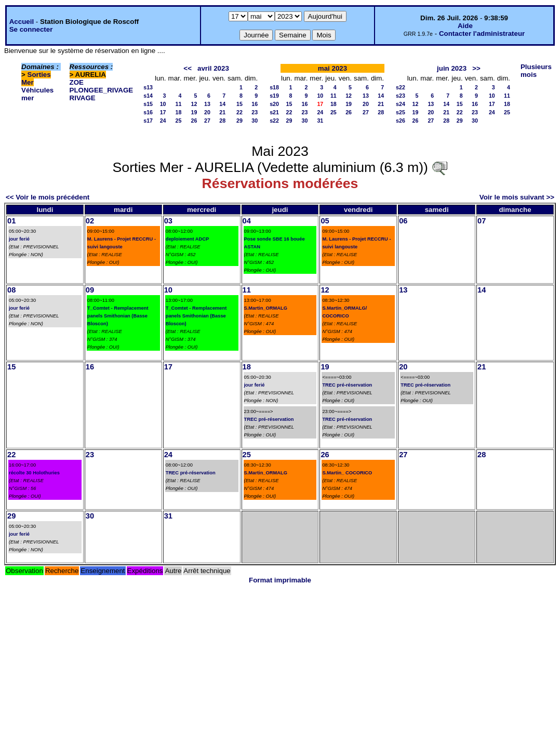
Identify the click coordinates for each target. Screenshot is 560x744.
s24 (401, 104)
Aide (465, 26)
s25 (401, 112)
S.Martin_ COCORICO (347, 473)
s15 (148, 104)
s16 (148, 112)
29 (239, 121)
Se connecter (31, 29)
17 (163, 112)
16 (255, 104)
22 (239, 112)
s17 (148, 121)
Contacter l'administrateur (482, 34)
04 (247, 221)
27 (207, 121)
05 (325, 221)
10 (163, 104)
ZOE (77, 82)
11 (179, 104)
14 (222, 104)
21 (222, 112)
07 (482, 221)
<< (188, 68)
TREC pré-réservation (269, 419)
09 (90, 290)
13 (207, 104)
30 (255, 121)
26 (194, 121)
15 (239, 104)
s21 (274, 112)
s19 (274, 96)
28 (222, 121)
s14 (148, 96)
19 (194, 112)
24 (163, 121)
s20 (274, 104)
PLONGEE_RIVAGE (102, 90)
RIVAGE (83, 98)
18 (179, 112)
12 (194, 104)
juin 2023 (452, 68)
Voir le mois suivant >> (517, 197)
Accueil (22, 22)
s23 (401, 96)
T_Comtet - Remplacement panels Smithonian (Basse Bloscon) (118, 316)
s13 (148, 87)
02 (90, 221)
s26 (401, 121)
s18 (274, 87)
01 (11, 221)
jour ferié (19, 239)
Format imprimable (280, 580)
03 (168, 221)
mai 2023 (332, 68)
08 (11, 290)
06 (403, 221)
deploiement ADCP (188, 239)
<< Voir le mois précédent (48, 197)
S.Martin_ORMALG (266, 308)
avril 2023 (213, 68)
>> (476, 68)
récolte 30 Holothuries (34, 473)
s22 (274, 121)
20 (207, 112)
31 (320, 121)
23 (255, 112)
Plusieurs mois (536, 71)
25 (179, 121)
